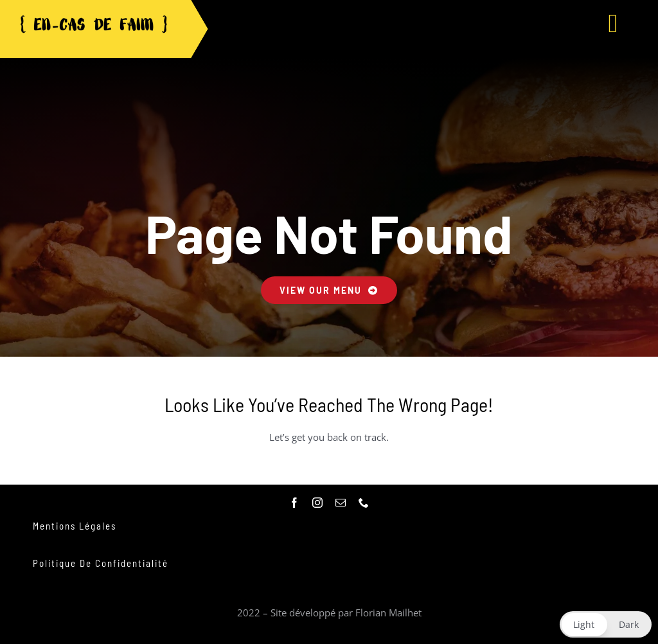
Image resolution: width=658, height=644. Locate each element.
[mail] (341, 503)
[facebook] (294, 503)
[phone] (364, 503)
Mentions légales (75, 526)
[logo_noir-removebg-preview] (93, 18)
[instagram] (317, 503)
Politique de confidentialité (101, 563)
